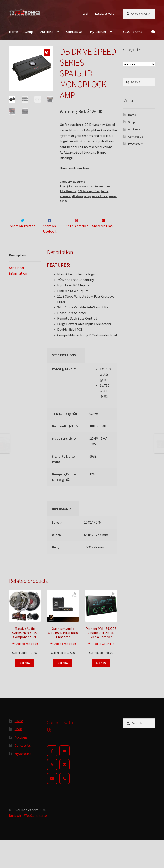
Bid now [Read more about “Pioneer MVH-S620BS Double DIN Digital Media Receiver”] (101, 672)
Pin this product (76, 235)
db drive (78, 196)
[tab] (25, 264)
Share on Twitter (22, 235)
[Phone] (64, 787)
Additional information (18, 279)
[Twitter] (52, 774)
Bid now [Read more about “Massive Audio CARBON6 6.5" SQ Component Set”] (25, 672)
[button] (47, 53)
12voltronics (68, 191)
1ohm (104, 191)
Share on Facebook (49, 238)
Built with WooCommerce (28, 824)
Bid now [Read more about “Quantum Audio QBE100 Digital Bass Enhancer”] (63, 672)
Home (13, 32)
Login (86, 13)
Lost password (105, 13)
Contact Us (74, 32)
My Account (98, 32)
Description (18, 264)
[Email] (52, 787)
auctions (79, 182)
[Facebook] (52, 760)
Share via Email (103, 235)
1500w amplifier (89, 191)
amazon (65, 196)
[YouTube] (64, 760)
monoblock (100, 196)
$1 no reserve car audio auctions (89, 186)
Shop (29, 32)
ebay (88, 196)
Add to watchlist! (27, 653)
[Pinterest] (64, 774)
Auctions (47, 32)
